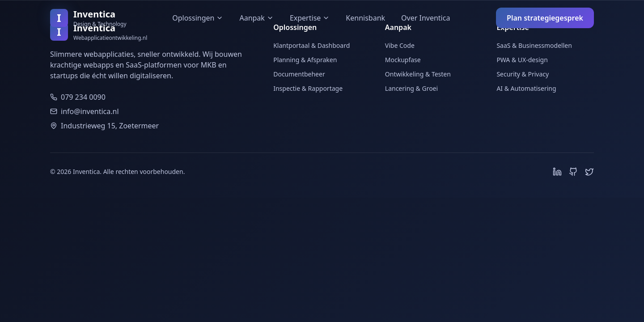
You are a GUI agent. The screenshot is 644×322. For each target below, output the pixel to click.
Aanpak (256, 18)
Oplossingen (198, 18)
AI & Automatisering (526, 88)
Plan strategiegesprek (545, 18)
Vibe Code (400, 45)
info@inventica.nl (90, 111)
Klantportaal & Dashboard (311, 45)
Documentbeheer (299, 74)
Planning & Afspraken (305, 60)
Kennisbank (365, 18)
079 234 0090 (83, 97)
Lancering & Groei (411, 88)
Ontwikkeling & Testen (418, 74)
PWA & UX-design (522, 60)
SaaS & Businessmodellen (534, 45)
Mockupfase (403, 60)
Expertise (310, 18)
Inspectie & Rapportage (308, 88)
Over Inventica (426, 18)
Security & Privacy (523, 74)
